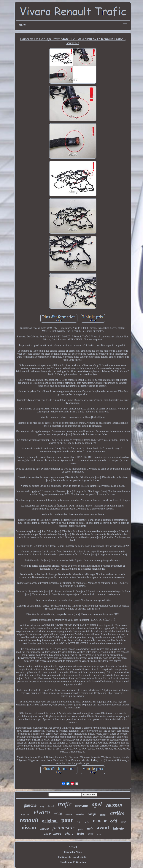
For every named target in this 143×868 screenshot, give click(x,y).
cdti (114, 821)
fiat (78, 822)
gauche (30, 805)
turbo (86, 823)
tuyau (91, 834)
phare (69, 833)
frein (81, 834)
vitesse (44, 829)
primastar (63, 827)
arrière (117, 813)
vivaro (42, 812)
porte (81, 829)
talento (118, 828)
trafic (65, 804)
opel (97, 804)
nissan (29, 828)
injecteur (26, 814)
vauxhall (114, 805)
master (80, 814)
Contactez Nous (73, 852)
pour (67, 820)
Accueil (73, 847)
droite (69, 814)
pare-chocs (53, 834)
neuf (42, 807)
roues (100, 834)
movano (82, 805)
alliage (103, 815)
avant (103, 828)
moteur (100, 821)
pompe (92, 814)
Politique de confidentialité (73, 857)
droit (123, 822)
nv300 (58, 814)
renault (29, 820)
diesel (51, 806)
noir (90, 829)
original (50, 821)
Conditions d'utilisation (73, 862)
